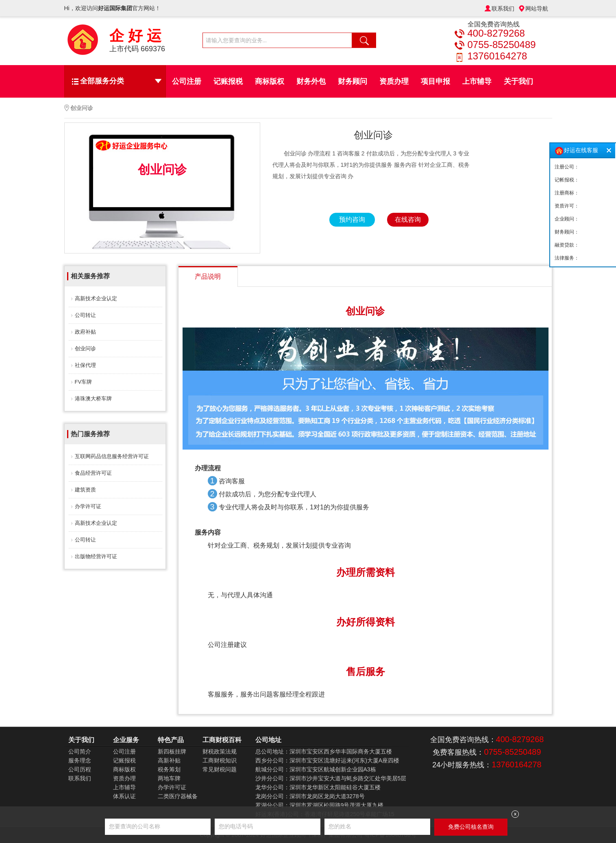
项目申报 (435, 81)
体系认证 (124, 796)
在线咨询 (408, 219)
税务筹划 (169, 769)
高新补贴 (169, 760)
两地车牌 (169, 778)
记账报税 (228, 81)
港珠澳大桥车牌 (93, 399)
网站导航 (537, 9)
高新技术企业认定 (96, 298)
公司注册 (187, 81)
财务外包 (311, 81)
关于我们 (518, 81)
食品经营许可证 (93, 473)
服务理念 (80, 760)
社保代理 (85, 365)
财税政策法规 (220, 751)
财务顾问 (353, 81)
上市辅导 (477, 81)
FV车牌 (84, 382)
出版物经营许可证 (96, 556)
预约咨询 (352, 219)
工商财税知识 (220, 760)
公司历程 (80, 769)
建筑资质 (85, 490)
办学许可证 (88, 506)
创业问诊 (85, 348)
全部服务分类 (121, 81)
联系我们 (503, 9)
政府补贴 (85, 332)
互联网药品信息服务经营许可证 (112, 456)
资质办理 (394, 81)
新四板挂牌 (172, 751)
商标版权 (270, 81)
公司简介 (80, 751)
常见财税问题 (220, 769)
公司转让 (85, 315)
